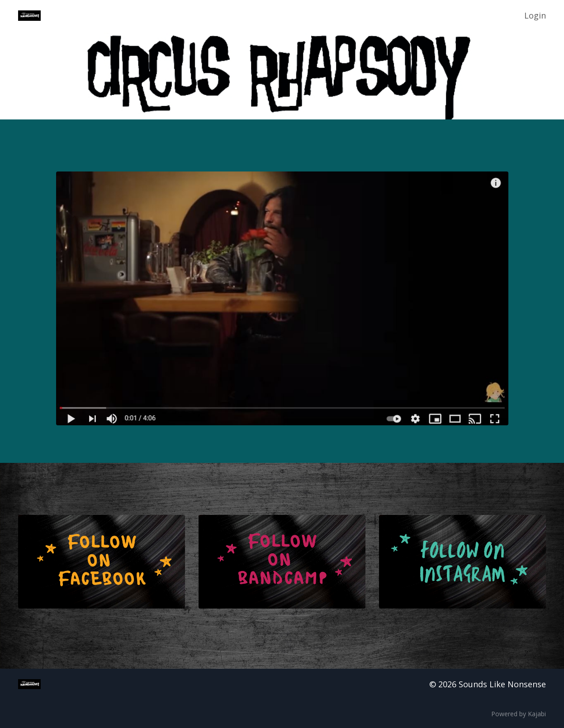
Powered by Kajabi (519, 714)
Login (535, 15)
